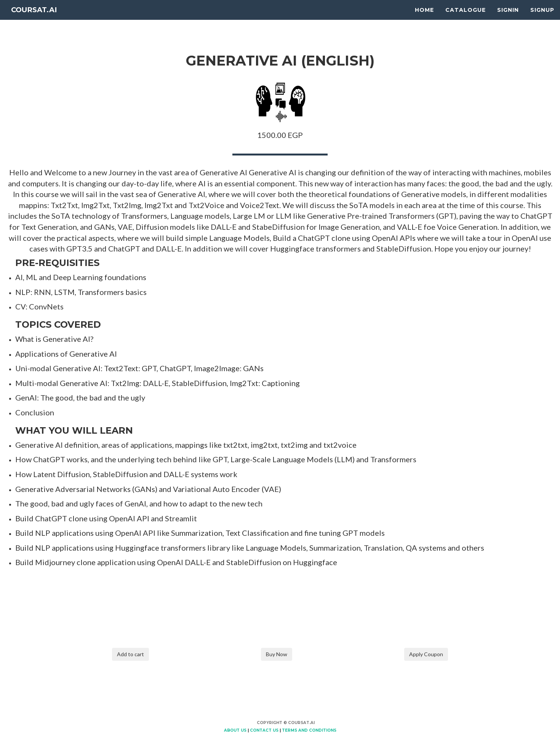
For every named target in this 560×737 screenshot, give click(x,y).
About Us (235, 730)
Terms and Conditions (309, 730)
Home (424, 19)
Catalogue (466, 19)
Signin (508, 19)
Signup (542, 19)
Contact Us (264, 730)
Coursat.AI (40, 19)
